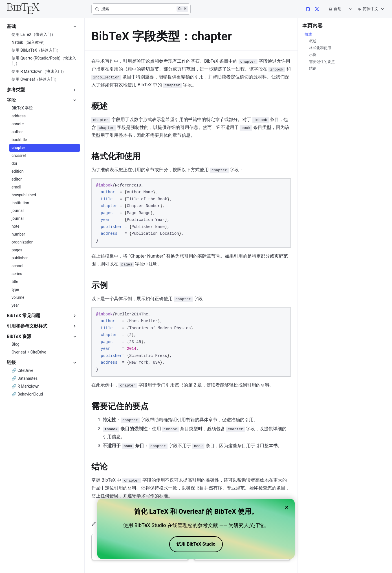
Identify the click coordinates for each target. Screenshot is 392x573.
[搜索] (141, 9)
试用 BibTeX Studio (196, 544)
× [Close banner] (287, 507)
